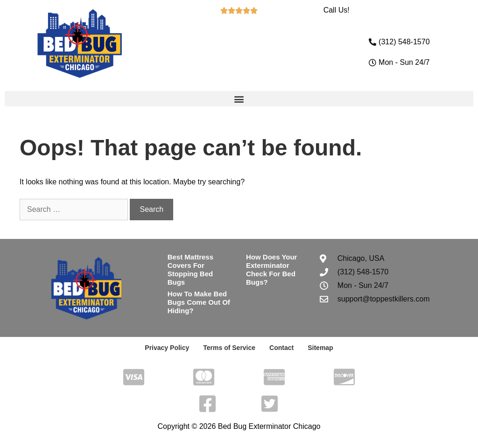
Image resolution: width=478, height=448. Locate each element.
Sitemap (320, 348)
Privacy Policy (167, 348)
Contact (281, 348)
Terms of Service (229, 348)
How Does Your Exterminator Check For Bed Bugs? (271, 269)
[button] (239, 99)
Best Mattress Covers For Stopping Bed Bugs (190, 269)
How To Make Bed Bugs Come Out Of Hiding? (199, 302)
